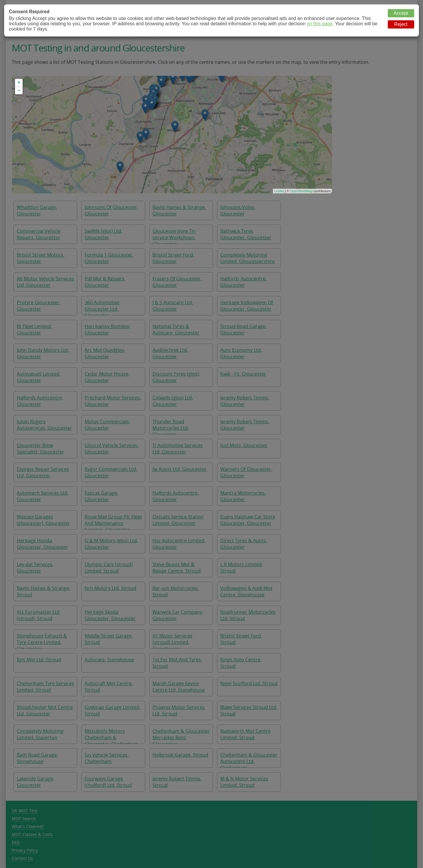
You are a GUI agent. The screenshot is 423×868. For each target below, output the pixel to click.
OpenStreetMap (301, 191)
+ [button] (19, 83)
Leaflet (279, 191)
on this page (320, 24)
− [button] (19, 91)
